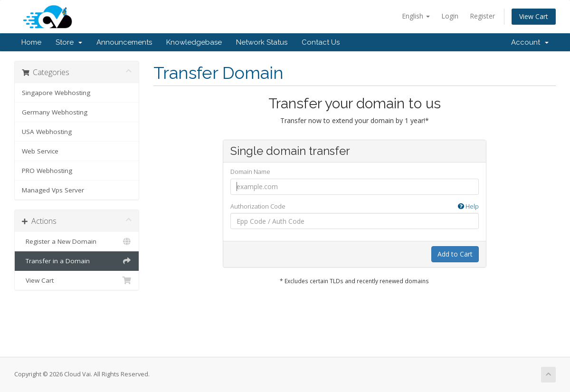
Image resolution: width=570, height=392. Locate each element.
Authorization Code (355, 206)
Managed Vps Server (53, 190)
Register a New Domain (77, 241)
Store (69, 42)
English (416, 16)
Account (530, 42)
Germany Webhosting (55, 112)
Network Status (262, 42)
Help (468, 206)
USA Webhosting (47, 132)
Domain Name (250, 172)
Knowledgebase (194, 42)
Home (31, 42)
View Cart (534, 16)
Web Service (40, 151)
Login (450, 16)
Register (482, 16)
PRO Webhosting (47, 171)
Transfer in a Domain (77, 261)
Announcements (124, 42)
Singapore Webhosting (56, 93)
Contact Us (321, 42)
